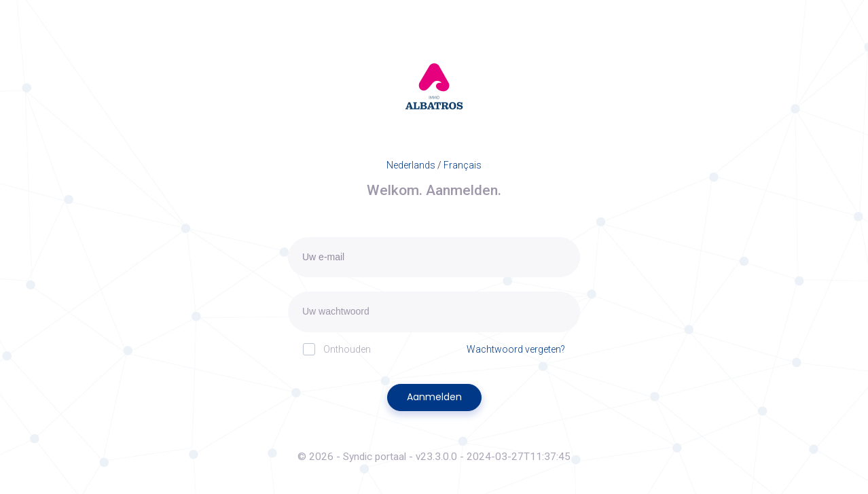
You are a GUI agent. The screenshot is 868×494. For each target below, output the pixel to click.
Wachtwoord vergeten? (516, 349)
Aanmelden (434, 397)
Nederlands (411, 165)
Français (463, 165)
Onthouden (337, 349)
